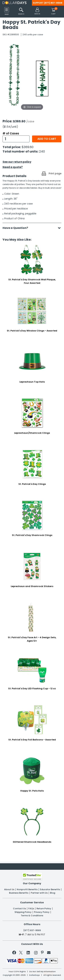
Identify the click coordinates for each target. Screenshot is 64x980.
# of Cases (11, 133)
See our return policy (17, 162)
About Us (9, 890)
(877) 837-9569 (53, 3)
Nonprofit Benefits (27, 890)
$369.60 (28, 147)
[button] (37, 11)
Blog (53, 893)
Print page (55, 173)
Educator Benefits (50, 890)
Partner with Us (39, 893)
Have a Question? (17, 228)
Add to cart (47, 139)
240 (42, 151)
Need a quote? (13, 167)
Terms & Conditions (32, 916)
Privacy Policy (42, 912)
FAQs (31, 909)
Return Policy (44, 909)
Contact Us (19, 909)
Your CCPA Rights (17, 972)
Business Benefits (19, 893)
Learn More (35, 972)
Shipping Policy (23, 912)
